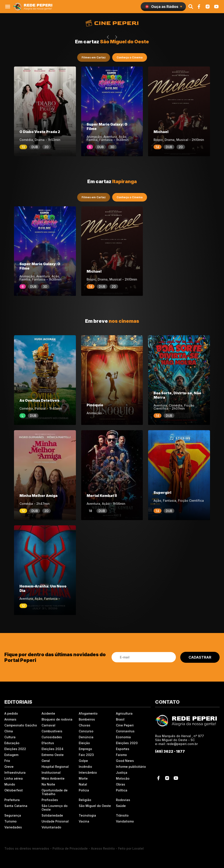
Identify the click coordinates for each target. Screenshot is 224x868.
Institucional (51, 772)
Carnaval (48, 725)
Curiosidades (52, 737)
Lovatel (138, 848)
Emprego (85, 749)
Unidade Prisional (55, 821)
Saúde (121, 806)
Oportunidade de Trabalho (55, 792)
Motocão (123, 778)
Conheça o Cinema (130, 57)
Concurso (86, 731)
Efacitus (48, 743)
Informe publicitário (131, 767)
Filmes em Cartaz (94, 57)
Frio (7, 761)
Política (122, 790)
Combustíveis (52, 731)
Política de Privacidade (70, 848)
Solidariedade (52, 815)
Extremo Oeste (53, 755)
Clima (9, 731)
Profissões (50, 800)
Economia (123, 737)
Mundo (10, 784)
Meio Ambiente (53, 778)
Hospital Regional (55, 767)
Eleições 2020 (127, 743)
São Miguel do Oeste (95, 806)
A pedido (11, 713)
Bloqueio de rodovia (57, 719)
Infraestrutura (15, 772)
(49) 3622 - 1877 (170, 751)
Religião (85, 800)
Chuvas (85, 725)
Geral (46, 761)
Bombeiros (87, 719)
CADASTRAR (200, 657)
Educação (12, 743)
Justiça (122, 772)
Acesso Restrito (103, 848)
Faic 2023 (86, 755)
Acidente (48, 713)
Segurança (13, 815)
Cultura (10, 737)
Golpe (83, 761)
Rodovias (123, 800)
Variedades (13, 827)
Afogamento (88, 713)
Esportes (123, 749)
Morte (83, 778)
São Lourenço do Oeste (55, 808)
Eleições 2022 (15, 749)
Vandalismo (125, 821)
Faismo (121, 755)
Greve (9, 767)
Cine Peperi (125, 725)
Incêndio (85, 767)
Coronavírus (125, 731)
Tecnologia (87, 815)
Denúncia (86, 737)
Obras (121, 784)
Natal (83, 784)
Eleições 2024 (52, 749)
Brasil (120, 719)
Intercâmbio (88, 772)
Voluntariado (51, 827)
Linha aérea (14, 778)
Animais (10, 719)
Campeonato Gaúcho (21, 725)
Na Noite (48, 784)
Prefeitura (12, 800)
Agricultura (124, 713)
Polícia (84, 790)
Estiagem (11, 755)
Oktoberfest (14, 790)
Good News (125, 761)
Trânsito (122, 815)
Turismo (10, 821)
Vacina (84, 821)
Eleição (84, 743)
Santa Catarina (16, 806)
